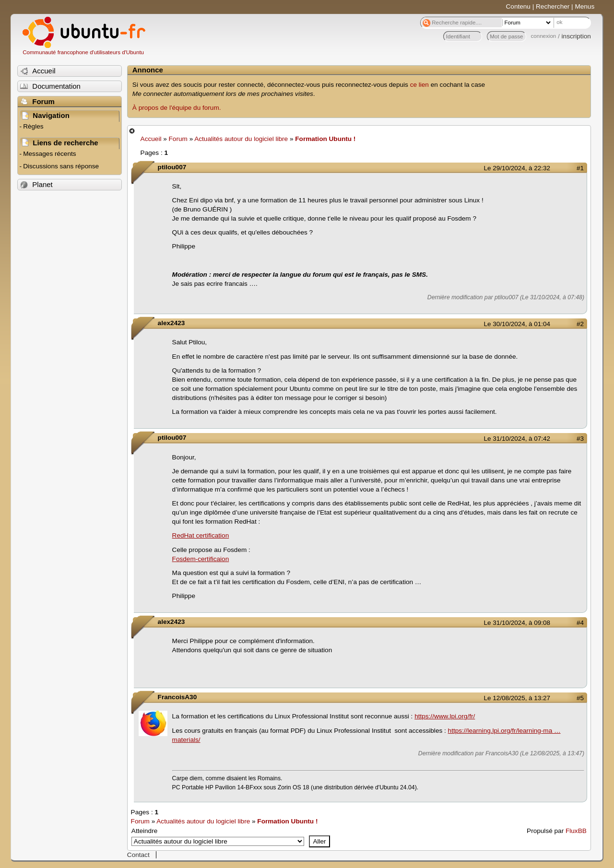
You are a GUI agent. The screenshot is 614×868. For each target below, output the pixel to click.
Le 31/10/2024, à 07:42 (517, 439)
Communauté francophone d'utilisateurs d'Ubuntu (83, 52)
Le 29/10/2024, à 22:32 (517, 168)
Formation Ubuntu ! (325, 139)
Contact (138, 855)
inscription (576, 36)
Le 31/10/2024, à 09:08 (517, 623)
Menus (584, 6)
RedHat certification (201, 535)
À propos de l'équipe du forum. (177, 108)
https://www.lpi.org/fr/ (445, 716)
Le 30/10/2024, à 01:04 (517, 324)
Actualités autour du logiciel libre (241, 139)
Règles (33, 126)
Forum (178, 139)
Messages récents (49, 154)
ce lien (419, 85)
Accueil (151, 139)
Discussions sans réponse (61, 166)
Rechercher (553, 6)
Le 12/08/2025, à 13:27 (517, 698)
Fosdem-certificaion (201, 559)
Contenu (518, 6)
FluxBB (576, 831)
